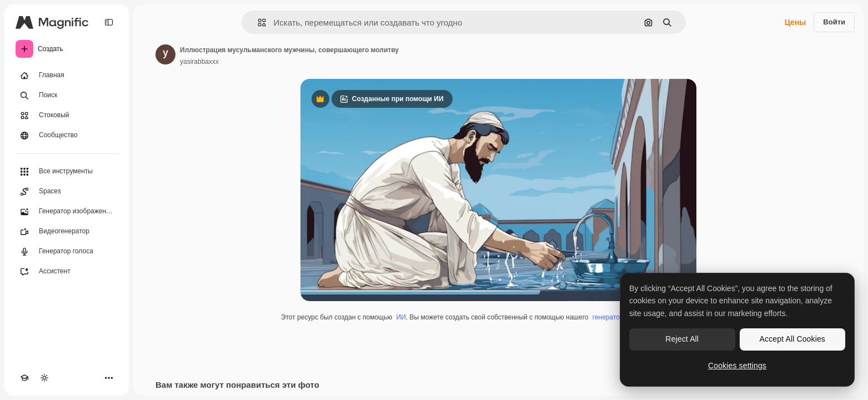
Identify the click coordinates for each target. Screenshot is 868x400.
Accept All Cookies (792, 339)
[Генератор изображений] (67, 212)
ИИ (401, 317)
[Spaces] (67, 192)
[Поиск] (67, 96)
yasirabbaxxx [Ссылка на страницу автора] (199, 62)
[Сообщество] (67, 136)
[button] (257, 22)
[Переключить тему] (44, 378)
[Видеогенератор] (67, 232)
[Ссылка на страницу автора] (165, 54)
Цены (796, 22)
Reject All (682, 339)
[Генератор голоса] (67, 252)
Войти (834, 22)
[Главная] (67, 76)
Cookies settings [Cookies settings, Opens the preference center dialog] (737, 366)
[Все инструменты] (67, 172)
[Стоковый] (67, 116)
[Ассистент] (67, 272)
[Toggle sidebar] (109, 22)
